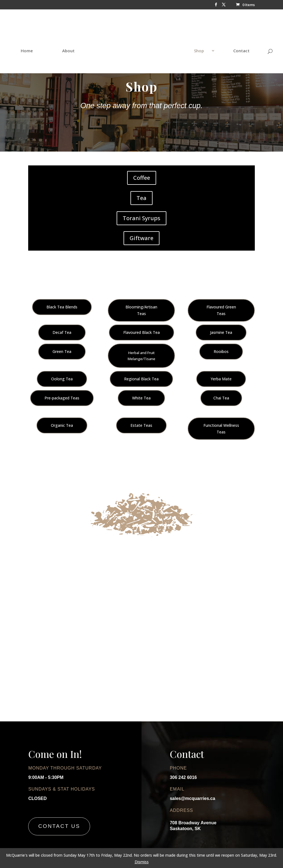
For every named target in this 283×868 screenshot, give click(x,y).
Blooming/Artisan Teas (141, 310)
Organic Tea (62, 425)
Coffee (142, 178)
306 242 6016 (183, 777)
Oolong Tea (62, 379)
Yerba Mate (221, 379)
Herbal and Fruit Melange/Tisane (141, 356)
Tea (141, 198)
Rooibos (221, 351)
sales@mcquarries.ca (192, 798)
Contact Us (59, 826)
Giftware (141, 238)
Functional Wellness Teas (221, 429)
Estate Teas (141, 425)
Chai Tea (221, 398)
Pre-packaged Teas (62, 398)
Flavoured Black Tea (141, 332)
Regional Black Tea (141, 379)
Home (39, 45)
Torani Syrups (141, 218)
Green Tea (62, 351)
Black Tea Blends (62, 307)
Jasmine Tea (221, 332)
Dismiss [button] (142, 862)
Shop (187, 45)
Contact (229, 45)
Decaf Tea (62, 332)
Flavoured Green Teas (221, 310)
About (81, 45)
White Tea (141, 398)
